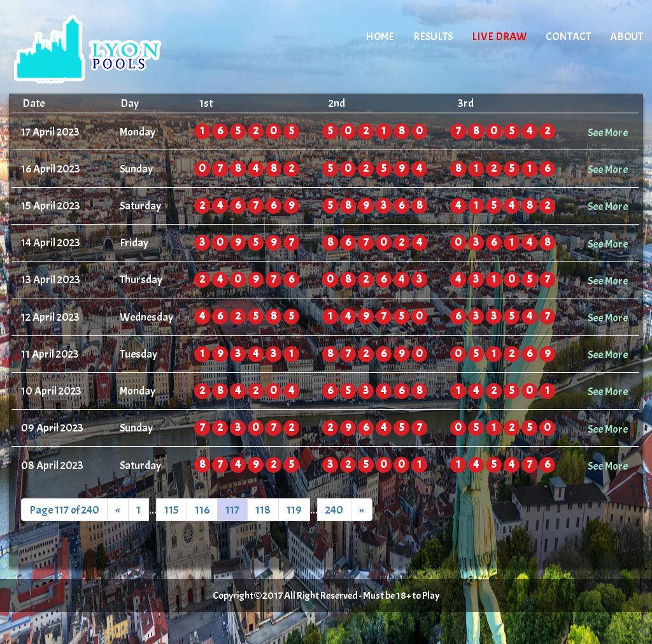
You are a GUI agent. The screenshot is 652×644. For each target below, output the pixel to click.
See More (608, 132)
